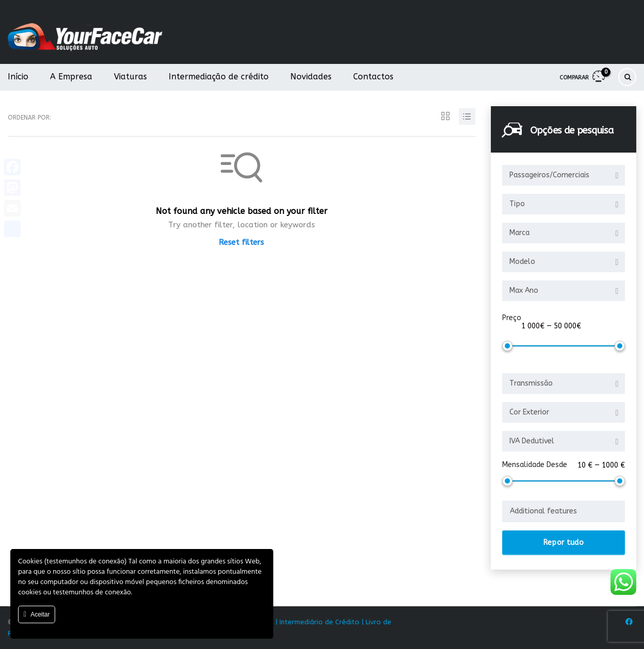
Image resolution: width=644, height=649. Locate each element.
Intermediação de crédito (219, 77)
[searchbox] (564, 511)
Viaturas (130, 77)
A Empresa (71, 77)
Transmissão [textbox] (531, 383)
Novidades (311, 77)
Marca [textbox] (519, 233)
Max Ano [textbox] (524, 290)
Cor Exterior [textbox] (529, 412)
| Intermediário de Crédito (317, 622)
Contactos (373, 77)
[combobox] (564, 175)
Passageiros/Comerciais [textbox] (549, 175)
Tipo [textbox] (517, 204)
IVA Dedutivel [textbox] (532, 441)
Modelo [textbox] (522, 262)
